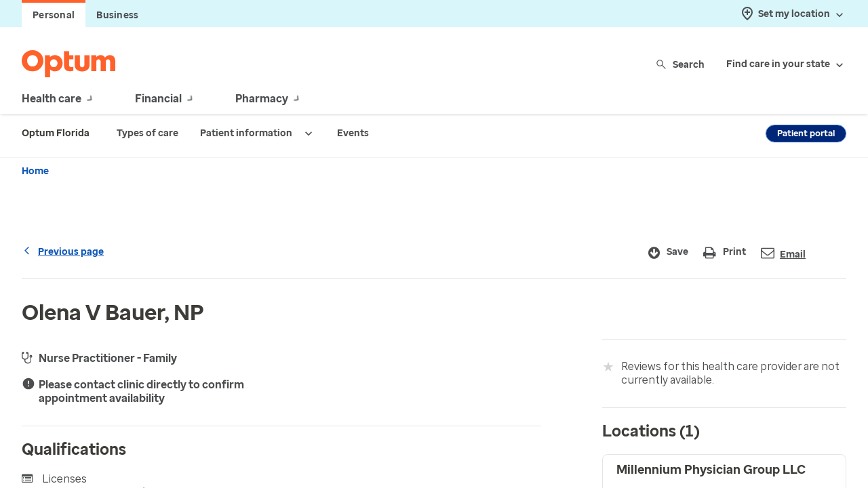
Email (783, 253)
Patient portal (806, 133)
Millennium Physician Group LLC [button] (711, 470)
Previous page (63, 252)
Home (35, 171)
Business (117, 15)
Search (681, 64)
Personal (54, 15)
